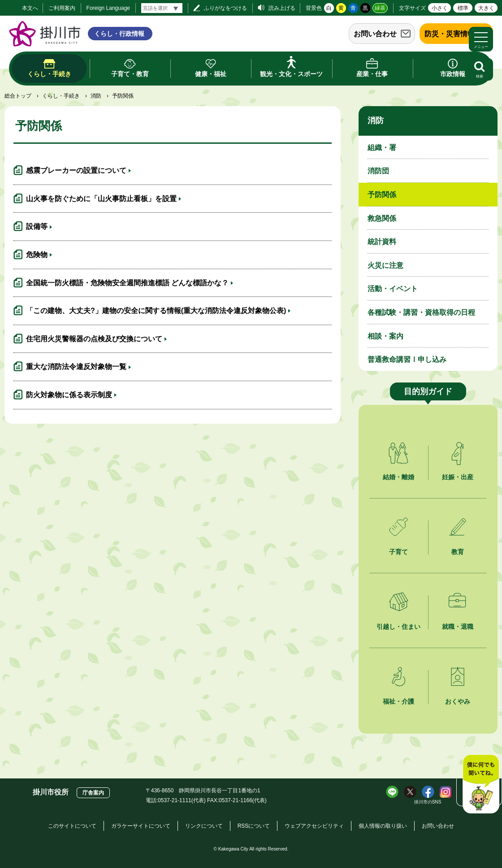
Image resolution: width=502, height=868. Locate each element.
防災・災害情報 (450, 34)
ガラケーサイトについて (141, 826)
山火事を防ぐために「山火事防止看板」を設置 (101, 199)
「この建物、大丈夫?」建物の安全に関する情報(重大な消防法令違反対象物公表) (156, 311)
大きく (486, 8)
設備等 (37, 226)
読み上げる (282, 8)
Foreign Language (108, 8)
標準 (463, 8)
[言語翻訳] (162, 8)
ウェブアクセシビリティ (314, 826)
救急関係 (382, 218)
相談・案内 (385, 336)
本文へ (30, 8)
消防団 (378, 171)
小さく (440, 8)
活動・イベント (393, 289)
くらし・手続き (61, 96)
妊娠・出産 (458, 477)
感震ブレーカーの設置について (76, 170)
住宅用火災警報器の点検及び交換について (94, 339)
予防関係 (382, 195)
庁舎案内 (93, 793)
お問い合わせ (375, 34)
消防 (96, 96)
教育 (458, 552)
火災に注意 (385, 265)
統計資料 (382, 242)
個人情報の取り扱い (383, 826)
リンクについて (204, 826)
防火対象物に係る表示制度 (69, 395)
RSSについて (254, 826)
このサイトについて (72, 826)
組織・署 (382, 148)
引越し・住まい (398, 627)
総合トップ (18, 96)
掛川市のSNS (428, 802)
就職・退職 (458, 627)
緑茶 (380, 8)
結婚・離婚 (398, 477)
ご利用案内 (62, 8)
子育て (398, 552)
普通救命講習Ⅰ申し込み (407, 359)
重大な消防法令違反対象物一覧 (76, 367)
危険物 (37, 255)
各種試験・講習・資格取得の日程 (421, 312)
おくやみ (458, 701)
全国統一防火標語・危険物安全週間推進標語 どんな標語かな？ (127, 283)
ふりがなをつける (225, 8)
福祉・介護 (398, 701)
